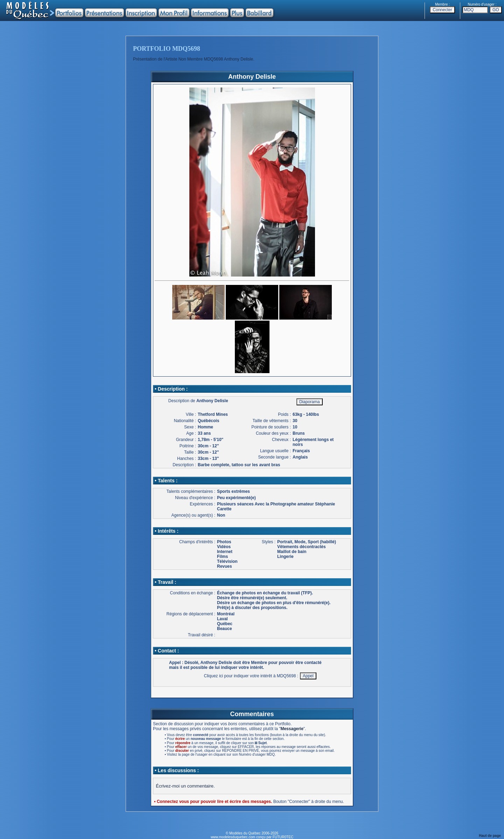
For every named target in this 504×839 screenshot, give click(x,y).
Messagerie (292, 729)
